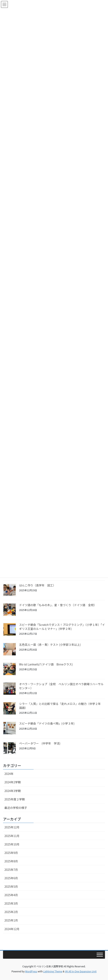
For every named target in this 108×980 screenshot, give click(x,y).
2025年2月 (11, 912)
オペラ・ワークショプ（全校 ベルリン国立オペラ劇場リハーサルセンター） (61, 686)
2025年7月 (11, 870)
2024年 (9, 774)
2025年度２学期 (15, 799)
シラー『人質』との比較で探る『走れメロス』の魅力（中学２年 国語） (61, 706)
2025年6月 (11, 878)
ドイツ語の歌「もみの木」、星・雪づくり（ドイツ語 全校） (58, 605)
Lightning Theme (53, 971)
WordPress (31, 971)
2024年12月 (12, 929)
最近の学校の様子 (16, 808)
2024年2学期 (13, 782)
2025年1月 (11, 920)
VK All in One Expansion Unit (81, 971)
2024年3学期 (13, 791)
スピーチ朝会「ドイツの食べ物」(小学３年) (47, 723)
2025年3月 (11, 903)
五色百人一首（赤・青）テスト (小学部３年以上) (50, 645)
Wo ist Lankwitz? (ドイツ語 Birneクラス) (46, 664)
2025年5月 (11, 886)
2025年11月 (12, 836)
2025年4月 (11, 895)
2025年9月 (11, 853)
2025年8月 (11, 861)
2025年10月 (12, 844)
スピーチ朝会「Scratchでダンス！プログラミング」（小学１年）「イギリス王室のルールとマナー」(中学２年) (62, 627)
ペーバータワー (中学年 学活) (40, 743)
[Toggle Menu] (100, 955)
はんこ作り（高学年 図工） (37, 585)
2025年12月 (12, 827)
